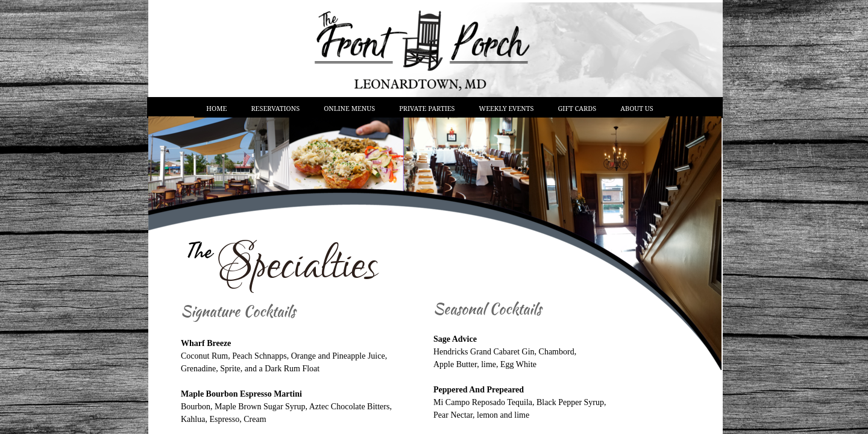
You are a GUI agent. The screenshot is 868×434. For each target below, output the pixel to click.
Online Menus (349, 108)
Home (216, 108)
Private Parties (427, 108)
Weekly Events (507, 108)
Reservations (275, 108)
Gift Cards (577, 108)
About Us (637, 108)
